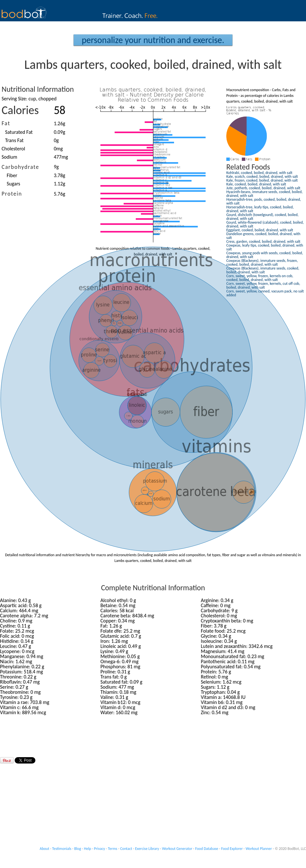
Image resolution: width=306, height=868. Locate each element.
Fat (6, 123)
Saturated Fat (19, 132)
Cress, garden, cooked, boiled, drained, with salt (263, 241)
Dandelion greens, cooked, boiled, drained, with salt (263, 236)
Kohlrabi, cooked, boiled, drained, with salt (259, 173)
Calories (20, 110)
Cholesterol (13, 149)
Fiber (12, 175)
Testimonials (62, 849)
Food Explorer (232, 849)
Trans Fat (14, 140)
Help (87, 849)
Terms (113, 849)
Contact (126, 849)
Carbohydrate (20, 167)
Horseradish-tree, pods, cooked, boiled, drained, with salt (264, 201)
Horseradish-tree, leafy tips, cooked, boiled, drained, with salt (260, 209)
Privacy (100, 849)
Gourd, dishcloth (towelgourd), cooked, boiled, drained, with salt (262, 217)
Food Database (207, 849)
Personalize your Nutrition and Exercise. (153, 40)
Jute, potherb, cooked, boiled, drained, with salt (263, 188)
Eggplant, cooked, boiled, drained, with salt (260, 230)
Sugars (13, 184)
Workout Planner (259, 849)
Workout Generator (177, 849)
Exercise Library (147, 849)
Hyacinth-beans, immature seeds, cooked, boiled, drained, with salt (264, 194)
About (45, 849)
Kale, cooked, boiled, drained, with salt (256, 184)
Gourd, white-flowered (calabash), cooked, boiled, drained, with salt (265, 224)
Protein (12, 194)
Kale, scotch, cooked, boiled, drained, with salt (262, 176)
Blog (78, 849)
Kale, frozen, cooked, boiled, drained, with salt (262, 180)
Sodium (9, 157)
